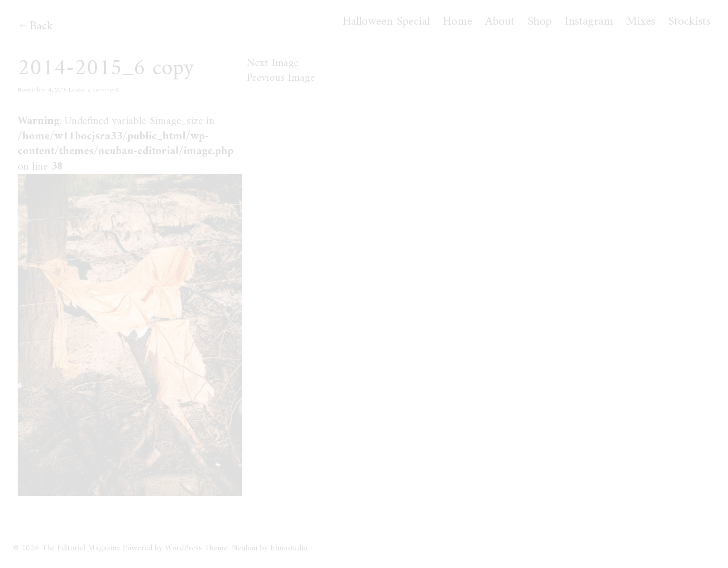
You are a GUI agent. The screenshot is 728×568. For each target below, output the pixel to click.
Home (458, 22)
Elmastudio (289, 548)
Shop (539, 22)
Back (41, 26)
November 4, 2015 (42, 90)
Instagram (589, 22)
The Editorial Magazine (81, 548)
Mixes (641, 22)
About (500, 22)
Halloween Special (386, 22)
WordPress (183, 548)
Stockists (689, 22)
